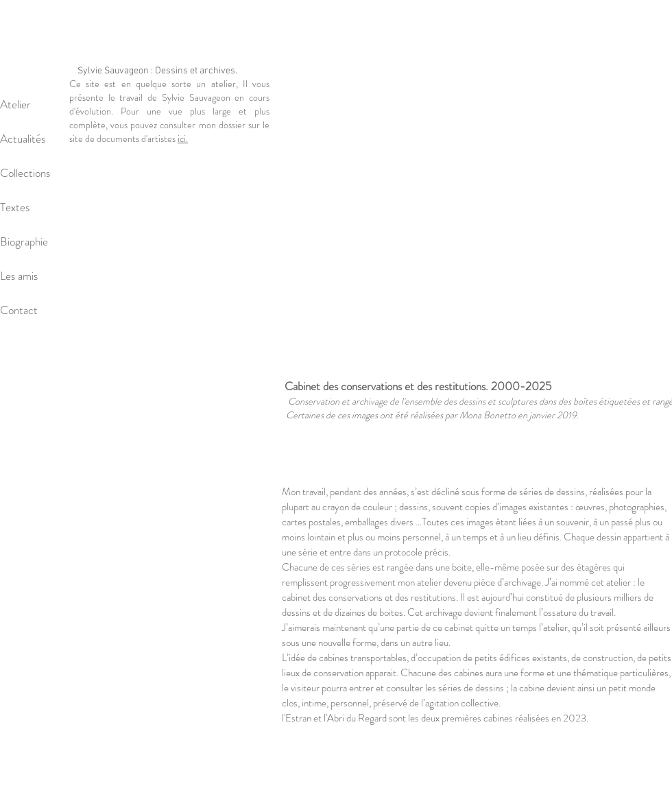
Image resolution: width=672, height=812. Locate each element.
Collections (25, 173)
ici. (183, 139)
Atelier (15, 104)
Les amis (19, 276)
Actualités (23, 139)
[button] (477, 211)
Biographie (24, 241)
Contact (19, 310)
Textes (15, 207)
